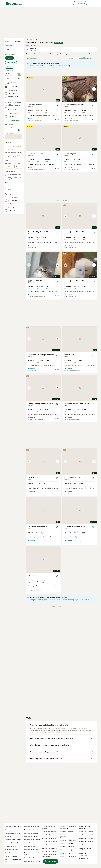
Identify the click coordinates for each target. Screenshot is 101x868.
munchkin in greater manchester (85, 849)
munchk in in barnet (85, 845)
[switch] (20, 74)
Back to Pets (10, 45)
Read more (92, 54)
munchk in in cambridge (87, 838)
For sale (9, 58)
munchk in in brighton (68, 843)
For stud (10, 67)
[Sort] (82, 58)
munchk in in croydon (49, 832)
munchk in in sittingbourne (83, 854)
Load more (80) (16, 120)
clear (19, 78)
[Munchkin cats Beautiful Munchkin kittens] (80, 89)
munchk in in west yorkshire (67, 836)
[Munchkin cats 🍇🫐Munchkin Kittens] (43, 265)
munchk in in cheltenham (32, 858)
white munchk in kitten (13, 840)
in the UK (58, 43)
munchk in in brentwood (50, 845)
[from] (10, 167)
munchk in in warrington (32, 861)
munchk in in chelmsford (50, 842)
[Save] (57, 105)
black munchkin (10, 830)
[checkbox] (6, 87)
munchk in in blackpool (31, 833)
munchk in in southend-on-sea (32, 854)
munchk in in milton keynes (49, 827)
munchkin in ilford (85, 858)
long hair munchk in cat (13, 827)
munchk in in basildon (49, 835)
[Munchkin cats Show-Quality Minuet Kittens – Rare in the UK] (80, 265)
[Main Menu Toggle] (2, 3)
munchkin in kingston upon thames (49, 856)
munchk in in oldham (86, 832)
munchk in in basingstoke (69, 840)
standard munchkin (12, 850)
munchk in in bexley (67, 832)
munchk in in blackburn (31, 827)
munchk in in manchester (32, 840)
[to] (20, 167)
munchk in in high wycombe (85, 827)
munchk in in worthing (68, 847)
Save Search (33, 58)
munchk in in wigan (67, 850)
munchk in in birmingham (32, 830)
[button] (80, 89)
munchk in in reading (86, 842)
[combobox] (11, 130)
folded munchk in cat (12, 853)
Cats (7, 50)
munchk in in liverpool (31, 843)
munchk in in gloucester (68, 857)
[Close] (95, 64)
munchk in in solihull (49, 838)
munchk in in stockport (50, 848)
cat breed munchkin (12, 843)
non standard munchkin (13, 833)
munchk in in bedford (31, 850)
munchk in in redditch (86, 835)
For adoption (11, 62)
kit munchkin (10, 836)
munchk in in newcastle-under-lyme (69, 827)
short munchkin (10, 846)
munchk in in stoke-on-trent (13, 860)
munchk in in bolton (12, 856)
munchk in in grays (67, 853)
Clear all (18, 41)
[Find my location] (19, 130)
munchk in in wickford (49, 851)
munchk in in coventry (31, 846)
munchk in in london (30, 836)
